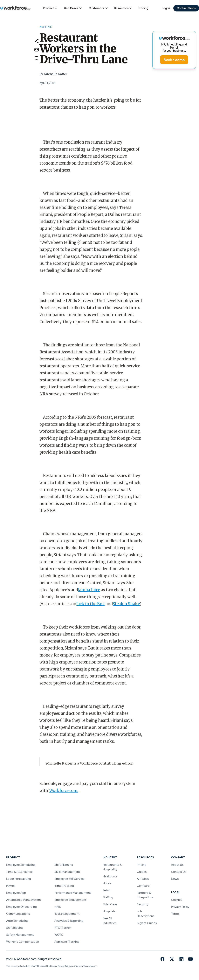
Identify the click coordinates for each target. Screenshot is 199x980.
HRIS (58, 907)
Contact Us (179, 872)
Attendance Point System (24, 900)
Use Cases (73, 8)
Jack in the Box (90, 604)
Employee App (16, 893)
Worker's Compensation (23, 942)
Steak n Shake (126, 604)
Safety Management (20, 935)
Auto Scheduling (17, 921)
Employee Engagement (70, 900)
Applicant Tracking (67, 942)
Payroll (11, 886)
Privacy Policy (180, 907)
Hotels (107, 883)
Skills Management (67, 872)
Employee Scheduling (21, 865)
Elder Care (110, 904)
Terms (175, 914)
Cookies (177, 900)
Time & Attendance (19, 872)
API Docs (143, 879)
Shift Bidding (15, 928)
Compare (143, 886)
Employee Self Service (69, 879)
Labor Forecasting (19, 879)
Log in (166, 8)
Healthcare (110, 876)
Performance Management (73, 893)
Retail (106, 890)
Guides (142, 872)
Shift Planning (64, 865)
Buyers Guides (147, 923)
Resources (123, 8)
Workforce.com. (64, 790)
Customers (98, 8)
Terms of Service (83, 966)
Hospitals (109, 911)
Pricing (144, 8)
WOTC (59, 935)
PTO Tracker (63, 928)
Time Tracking (64, 886)
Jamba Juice (89, 590)
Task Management (67, 914)
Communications (18, 914)
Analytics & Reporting (69, 921)
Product (50, 8)
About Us (177, 865)
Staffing (108, 897)
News (175, 879)
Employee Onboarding (21, 907)
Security (143, 904)
